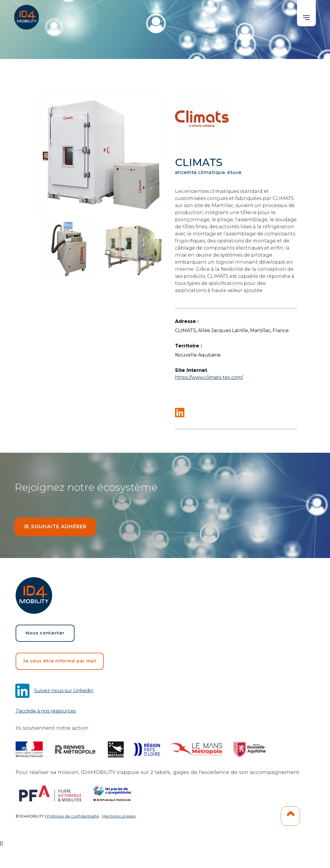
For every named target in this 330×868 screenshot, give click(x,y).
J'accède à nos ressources (46, 711)
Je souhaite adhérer (55, 527)
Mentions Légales (119, 816)
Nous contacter (45, 633)
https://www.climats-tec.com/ (209, 377)
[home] (27, 15)
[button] (306, 13)
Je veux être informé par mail (60, 661)
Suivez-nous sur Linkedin (64, 691)
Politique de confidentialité (73, 816)
